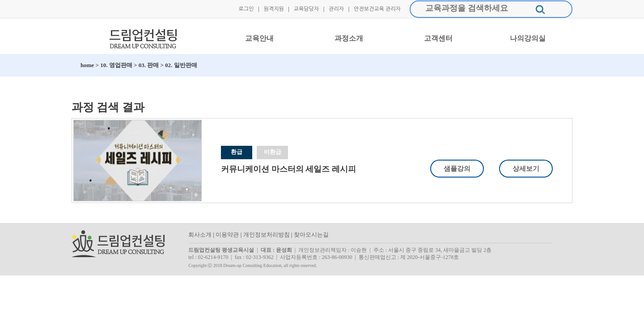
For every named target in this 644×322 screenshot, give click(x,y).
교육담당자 (306, 9)
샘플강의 (457, 169)
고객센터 (438, 38)
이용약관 (227, 235)
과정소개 (349, 38)
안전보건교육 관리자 (377, 9)
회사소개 (200, 235)
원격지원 (273, 9)
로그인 (246, 9)
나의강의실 (528, 38)
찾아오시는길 (311, 235)
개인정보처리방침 (267, 235)
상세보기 (526, 169)
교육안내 (259, 38)
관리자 (336, 9)
